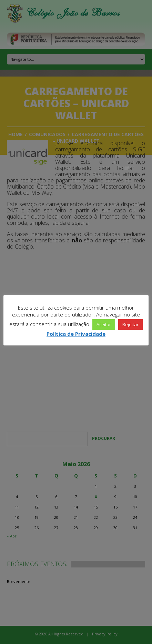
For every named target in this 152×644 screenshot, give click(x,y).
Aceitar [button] (104, 324)
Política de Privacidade (76, 334)
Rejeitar (130, 324)
